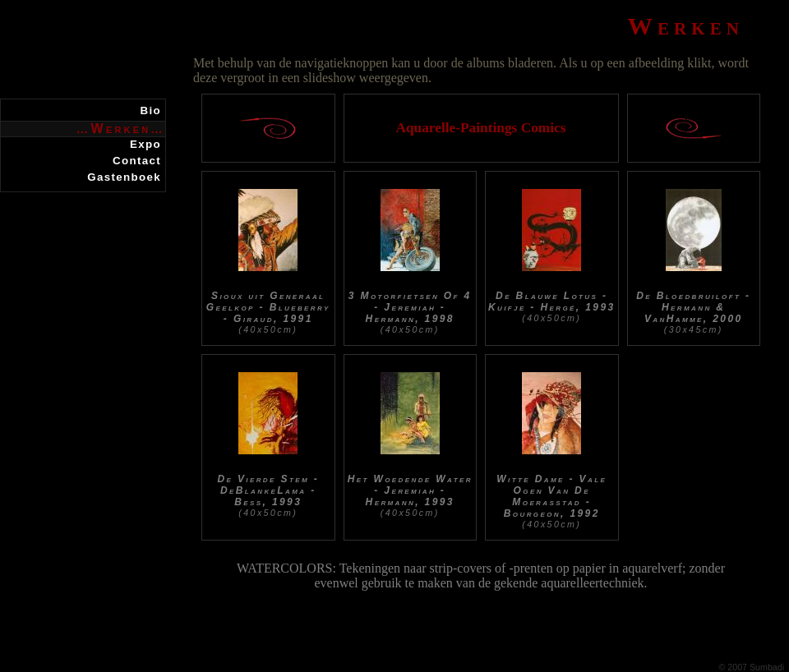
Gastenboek (124, 177)
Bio (151, 110)
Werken (121, 129)
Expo (145, 144)
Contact (137, 161)
